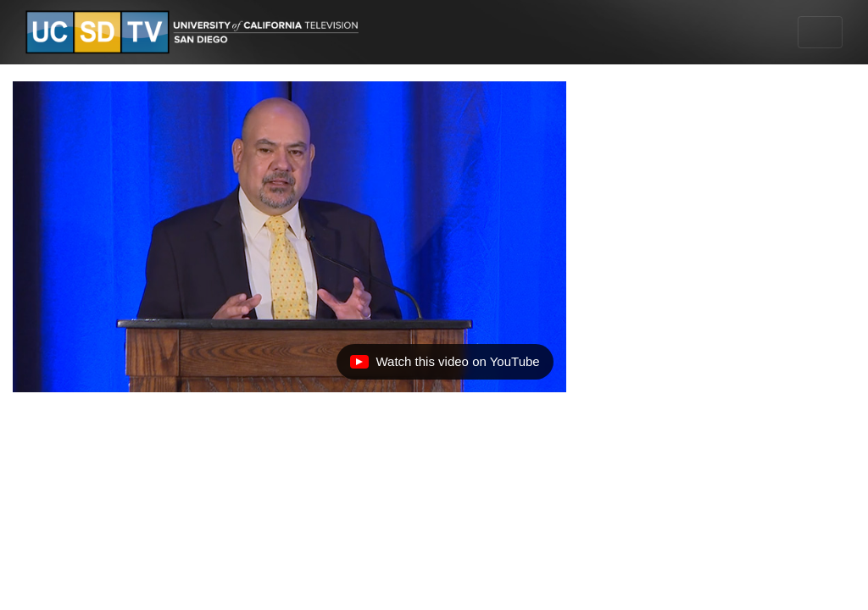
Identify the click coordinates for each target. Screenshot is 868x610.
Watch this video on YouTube (444, 366)
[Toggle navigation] (820, 32)
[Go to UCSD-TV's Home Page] (195, 33)
